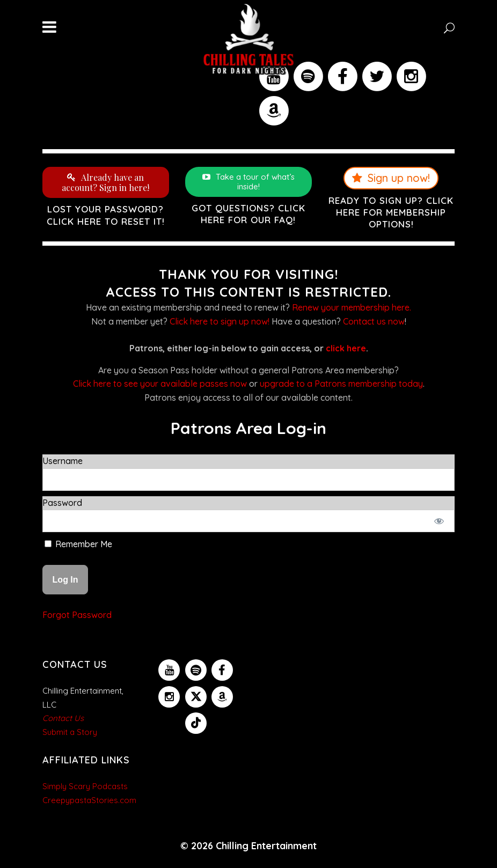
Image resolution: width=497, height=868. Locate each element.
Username (63, 461)
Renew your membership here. (352, 307)
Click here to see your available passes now (160, 384)
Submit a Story (70, 732)
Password (62, 503)
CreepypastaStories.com (89, 800)
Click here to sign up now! (220, 321)
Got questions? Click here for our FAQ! (248, 214)
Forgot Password (77, 615)
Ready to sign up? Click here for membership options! (391, 212)
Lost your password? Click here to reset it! (106, 215)
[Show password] (439, 521)
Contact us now (374, 321)
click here (346, 348)
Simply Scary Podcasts (85, 786)
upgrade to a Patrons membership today (341, 384)
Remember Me (78, 544)
